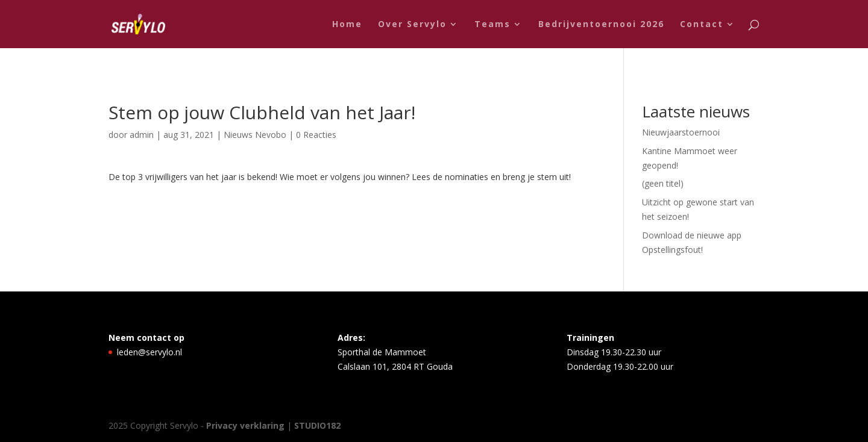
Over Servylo (412, 25)
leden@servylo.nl (149, 352)
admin (142, 135)
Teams (492, 25)
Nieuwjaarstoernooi (681, 132)
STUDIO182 (317, 425)
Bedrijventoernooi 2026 (601, 25)
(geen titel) (663, 183)
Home (347, 25)
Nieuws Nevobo (255, 135)
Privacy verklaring (247, 425)
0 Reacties (316, 135)
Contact (702, 25)
